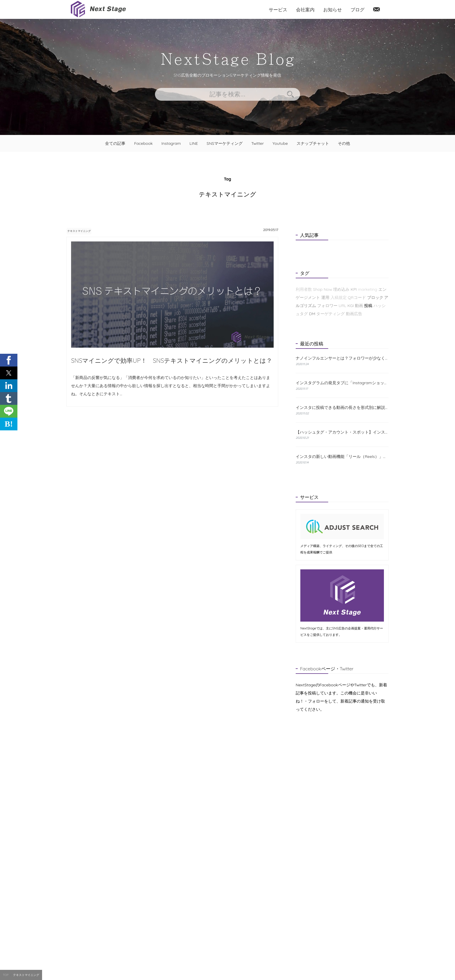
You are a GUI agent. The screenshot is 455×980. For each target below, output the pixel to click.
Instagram (171, 143)
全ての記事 (115, 143)
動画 (359, 306)
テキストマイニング (86, 231)
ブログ (358, 10)
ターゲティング (331, 314)
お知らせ (333, 10)
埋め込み (341, 289)
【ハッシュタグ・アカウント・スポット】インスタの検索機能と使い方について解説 (342, 432)
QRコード (357, 297)
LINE (194, 143)
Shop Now (323, 289)
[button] (9, 360)
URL (343, 306)
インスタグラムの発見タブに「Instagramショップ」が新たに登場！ (342, 383)
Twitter (258, 143)
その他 (344, 143)
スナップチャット (313, 143)
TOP (6, 975)
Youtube (280, 143)
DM (312, 314)
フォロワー (327, 306)
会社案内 (305, 10)
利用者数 (304, 289)
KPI (354, 289)
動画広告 (354, 314)
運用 (325, 297)
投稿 (368, 306)
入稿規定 (339, 297)
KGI (351, 306)
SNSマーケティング (225, 143)
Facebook (143, 143)
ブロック (375, 297)
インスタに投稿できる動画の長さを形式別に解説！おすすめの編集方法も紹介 (342, 407)
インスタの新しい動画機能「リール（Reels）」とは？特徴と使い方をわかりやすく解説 (342, 456)
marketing (367, 289)
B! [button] (9, 424)
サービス (278, 10)
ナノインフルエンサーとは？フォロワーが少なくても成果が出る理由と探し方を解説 (342, 358)
